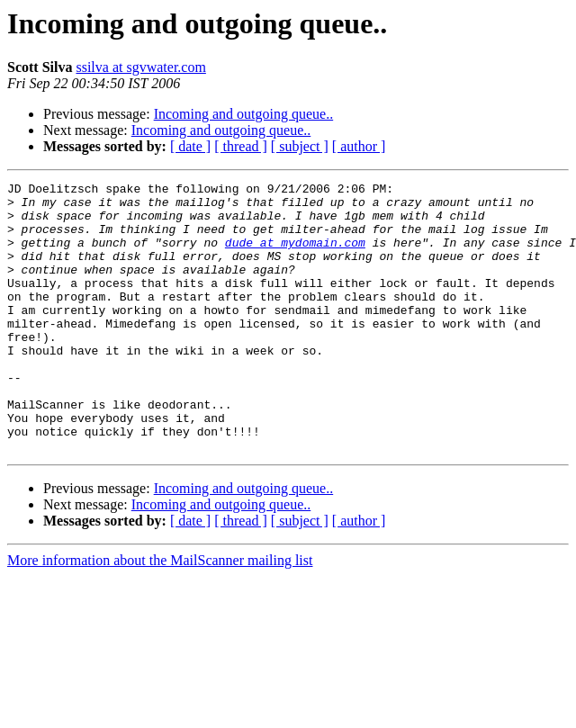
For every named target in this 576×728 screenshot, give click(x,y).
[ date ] (190, 146)
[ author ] (359, 146)
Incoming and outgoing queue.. (244, 114)
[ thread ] (241, 146)
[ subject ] (300, 146)
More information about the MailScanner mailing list (160, 614)
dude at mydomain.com (295, 256)
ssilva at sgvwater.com (140, 67)
